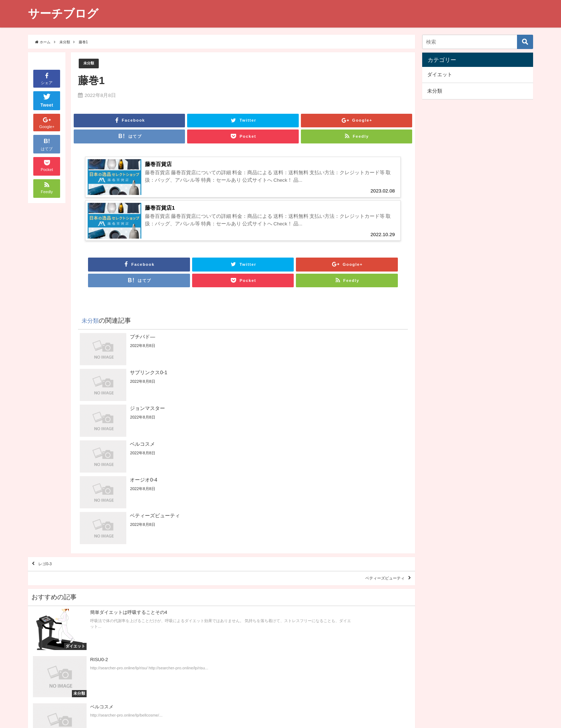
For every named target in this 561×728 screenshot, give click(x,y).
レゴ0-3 (51, 473)
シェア (47, 78)
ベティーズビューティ (373, 493)
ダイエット (440, 74)
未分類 (90, 63)
